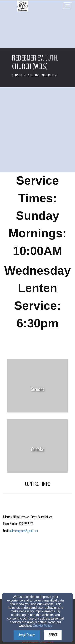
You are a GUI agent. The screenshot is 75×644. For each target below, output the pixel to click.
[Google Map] (37, 569)
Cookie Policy (42, 626)
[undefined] (37, 389)
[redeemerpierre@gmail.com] (24, 531)
